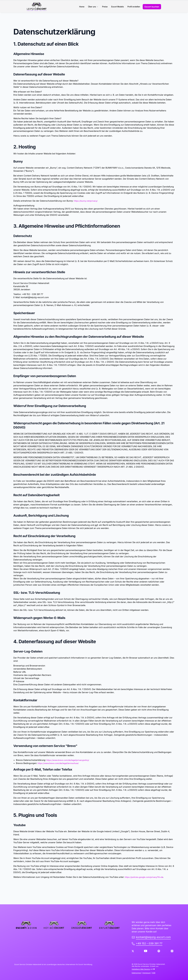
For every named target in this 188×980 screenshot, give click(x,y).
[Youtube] (146, 951)
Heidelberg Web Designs (141, 969)
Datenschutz (136, 973)
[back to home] (39, 7)
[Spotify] (159, 951)
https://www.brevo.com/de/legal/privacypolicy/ (68, 760)
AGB (154, 973)
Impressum (147, 973)
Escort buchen (152, 7)
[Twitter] (133, 951)
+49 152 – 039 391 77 (147, 944)
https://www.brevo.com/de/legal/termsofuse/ (58, 763)
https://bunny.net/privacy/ (86, 201)
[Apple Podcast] (172, 951)
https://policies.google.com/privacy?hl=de (144, 877)
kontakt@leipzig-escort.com (151, 937)
